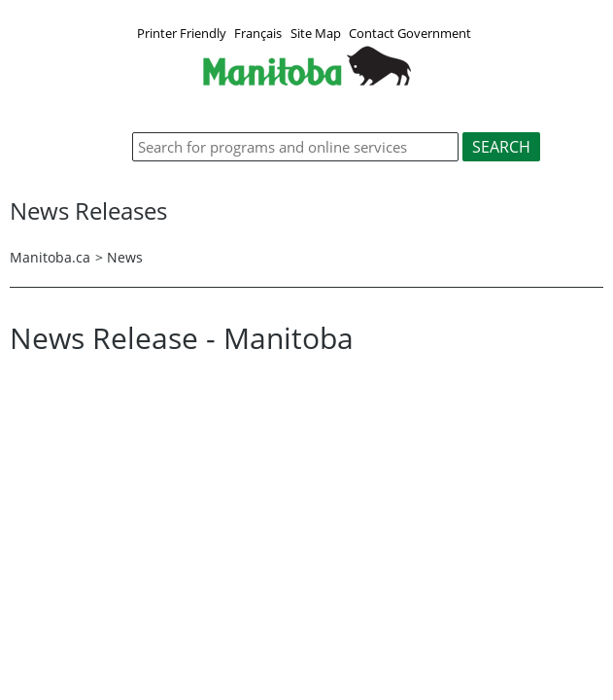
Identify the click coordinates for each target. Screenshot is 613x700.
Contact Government (410, 33)
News (125, 257)
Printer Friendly (182, 33)
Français (258, 33)
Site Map (316, 33)
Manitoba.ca (50, 257)
